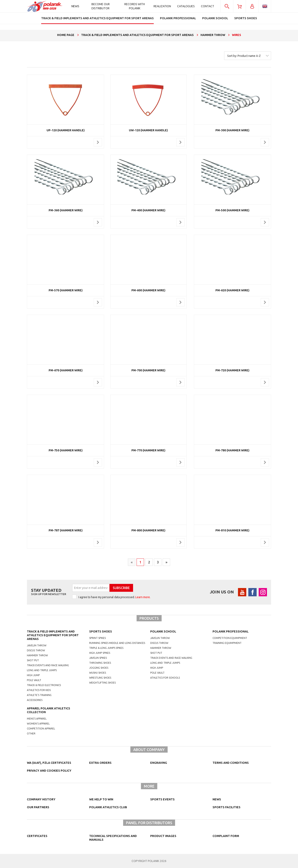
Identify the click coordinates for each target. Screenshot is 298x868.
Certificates (37, 836)
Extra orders (100, 763)
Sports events (162, 799)
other (31, 733)
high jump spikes (100, 653)
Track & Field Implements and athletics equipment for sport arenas (53, 635)
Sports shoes (101, 631)
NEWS (217, 799)
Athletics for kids (39, 690)
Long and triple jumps (42, 670)
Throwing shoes (100, 663)
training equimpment (227, 643)
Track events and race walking (48, 665)
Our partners (38, 807)
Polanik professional (231, 631)
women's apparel (38, 724)
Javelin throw (37, 645)
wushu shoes (98, 673)
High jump (33, 675)
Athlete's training (39, 695)
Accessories (35, 700)
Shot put (33, 660)
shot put (156, 653)
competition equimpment (230, 638)
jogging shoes (99, 668)
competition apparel (41, 729)
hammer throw (161, 648)
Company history (41, 799)
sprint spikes (97, 638)
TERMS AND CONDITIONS (231, 763)
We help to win (101, 799)
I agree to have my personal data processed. (114, 597)
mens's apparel (37, 719)
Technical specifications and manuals (113, 838)
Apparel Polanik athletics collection (49, 710)
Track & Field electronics (44, 685)
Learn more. (143, 597)
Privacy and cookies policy (49, 771)
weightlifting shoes (102, 683)
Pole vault (34, 680)
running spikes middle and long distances (117, 643)
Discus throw (36, 650)
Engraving (159, 763)
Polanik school (163, 631)
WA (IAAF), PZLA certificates (49, 763)
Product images (163, 836)
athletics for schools (165, 678)
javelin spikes (98, 658)
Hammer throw (37, 655)
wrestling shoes (100, 678)
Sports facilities (227, 807)
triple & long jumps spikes (106, 648)
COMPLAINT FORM (226, 836)
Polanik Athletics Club (108, 807)
